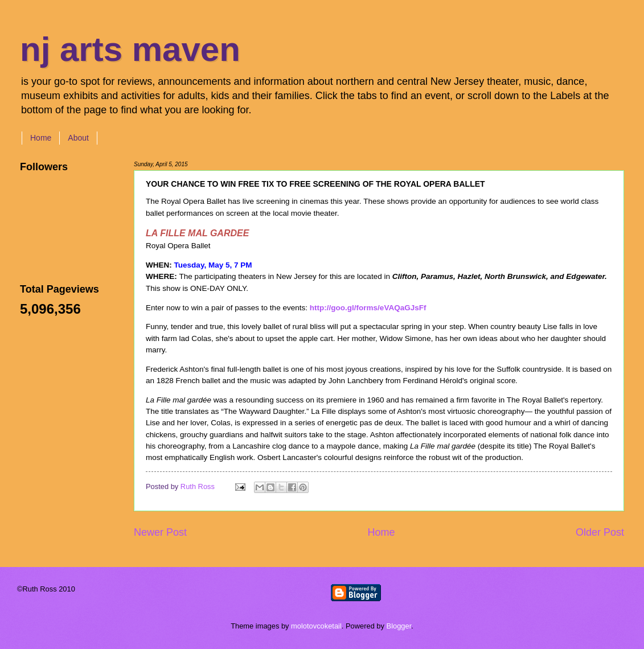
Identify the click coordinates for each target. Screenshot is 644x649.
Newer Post (160, 532)
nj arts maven (130, 49)
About (78, 138)
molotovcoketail (316, 626)
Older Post (600, 532)
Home (41, 138)
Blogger (399, 626)
